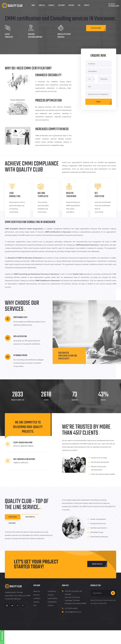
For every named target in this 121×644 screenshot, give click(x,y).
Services (51, 5)
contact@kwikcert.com (73, 612)
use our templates (43, 195)
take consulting (15, 195)
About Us (42, 5)
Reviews (71, 5)
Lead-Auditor (53, 598)
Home (33, 5)
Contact (87, 5)
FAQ (79, 5)
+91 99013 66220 (71, 608)
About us (37, 591)
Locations (61, 5)
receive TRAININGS (71, 195)
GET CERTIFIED (99, 195)
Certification (52, 602)
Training (51, 595)
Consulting (52, 591)
